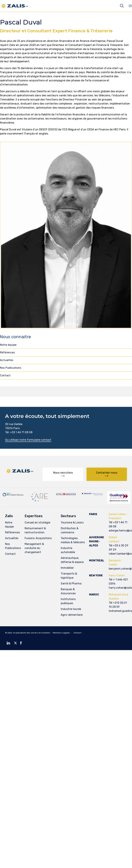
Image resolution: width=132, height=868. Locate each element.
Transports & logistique (69, 576)
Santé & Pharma (71, 583)
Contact (5, 375)
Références (7, 352)
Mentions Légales (61, 633)
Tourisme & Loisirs (72, 523)
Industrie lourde (71, 609)
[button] (28, 440)
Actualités (7, 360)
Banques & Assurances (68, 591)
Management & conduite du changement (34, 548)
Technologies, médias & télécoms (73, 540)
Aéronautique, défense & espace (72, 560)
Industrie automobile (68, 550)
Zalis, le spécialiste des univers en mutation (29, 633)
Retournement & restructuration (35, 530)
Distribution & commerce (70, 530)
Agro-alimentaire (72, 615)
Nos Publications (11, 368)
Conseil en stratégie (37, 523)
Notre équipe (8, 345)
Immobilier (67, 568)
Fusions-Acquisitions (38, 538)
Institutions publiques (68, 601)
